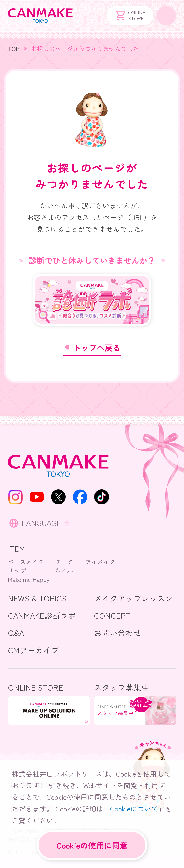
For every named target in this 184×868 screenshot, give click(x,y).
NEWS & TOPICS (37, 598)
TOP (14, 48)
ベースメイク (26, 562)
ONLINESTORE (130, 15)
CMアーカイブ (33, 650)
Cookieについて (134, 807)
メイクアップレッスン (133, 598)
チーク (65, 562)
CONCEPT (112, 615)
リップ (17, 570)
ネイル (64, 570)
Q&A (16, 633)
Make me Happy (29, 579)
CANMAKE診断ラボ (42, 615)
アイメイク (100, 562)
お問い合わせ (118, 633)
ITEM (17, 548)
